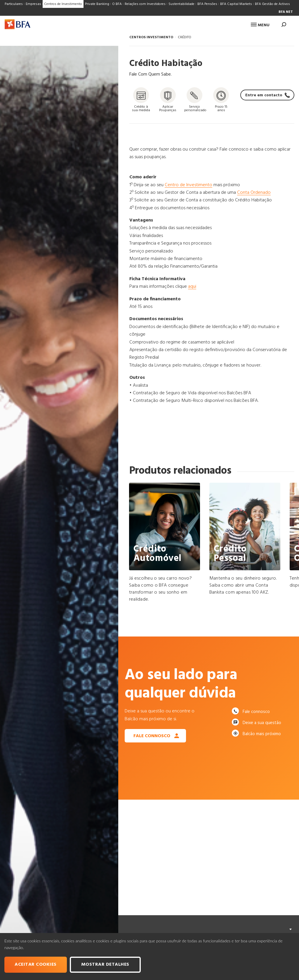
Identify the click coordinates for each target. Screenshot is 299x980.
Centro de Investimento (188, 185)
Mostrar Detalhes (105, 965)
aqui (192, 287)
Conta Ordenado (254, 193)
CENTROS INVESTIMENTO (151, 37)
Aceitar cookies (36, 965)
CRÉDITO (185, 37)
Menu (260, 25)
